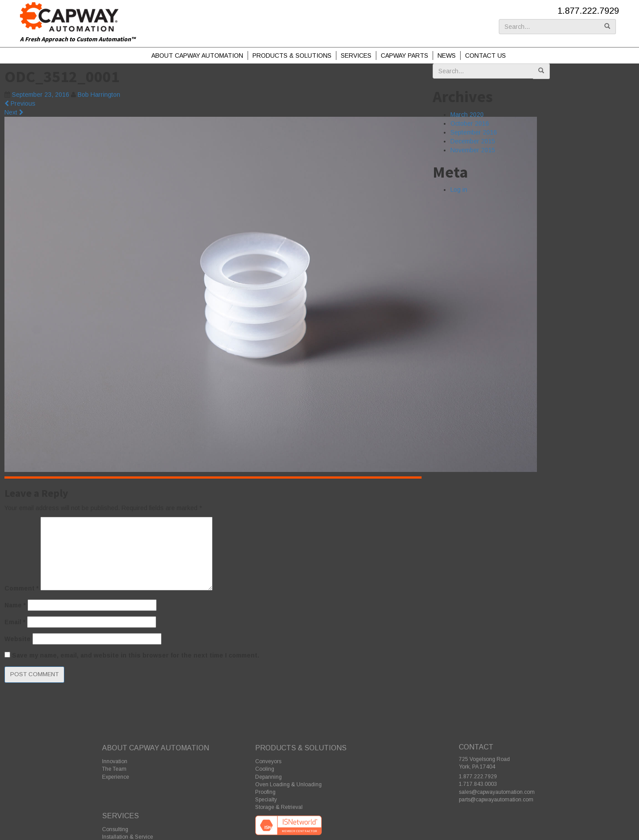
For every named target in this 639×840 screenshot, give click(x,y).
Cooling (265, 769)
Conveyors (268, 761)
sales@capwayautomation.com (497, 792)
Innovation (115, 761)
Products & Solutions (292, 55)
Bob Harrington (99, 95)
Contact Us (485, 55)
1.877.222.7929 (588, 11)
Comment (22, 588)
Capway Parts (404, 55)
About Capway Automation (197, 55)
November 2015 (473, 150)
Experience (116, 777)
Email (15, 622)
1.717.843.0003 (478, 784)
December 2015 (473, 141)
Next (14, 112)
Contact (476, 747)
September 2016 (474, 132)
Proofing (265, 792)
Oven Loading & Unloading (288, 785)
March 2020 (467, 115)
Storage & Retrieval (279, 807)
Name (15, 605)
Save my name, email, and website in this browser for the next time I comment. (136, 655)
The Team (114, 769)
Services (356, 55)
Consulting (115, 829)
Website (18, 639)
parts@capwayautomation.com (496, 800)
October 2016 (470, 123)
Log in (459, 190)
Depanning (268, 777)
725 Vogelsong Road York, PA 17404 (484, 763)
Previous (20, 103)
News (447, 55)
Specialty (266, 800)
